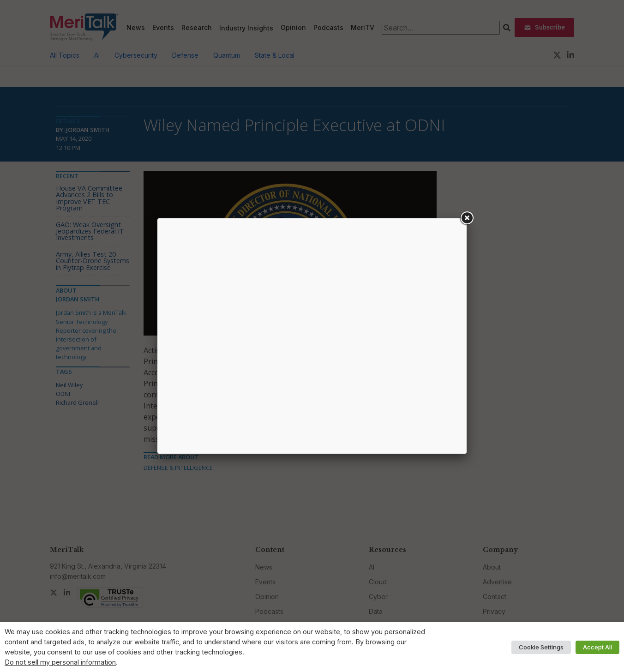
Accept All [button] (597, 647)
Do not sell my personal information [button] (60, 662)
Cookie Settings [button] (541, 647)
